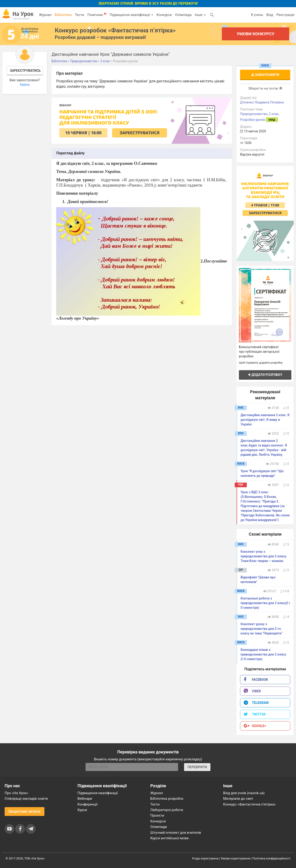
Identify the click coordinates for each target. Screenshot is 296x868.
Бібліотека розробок (167, 799)
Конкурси (164, 15)
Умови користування (235, 858)
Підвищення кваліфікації (131, 15)
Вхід (270, 15)
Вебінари (85, 799)
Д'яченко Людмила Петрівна (262, 102)
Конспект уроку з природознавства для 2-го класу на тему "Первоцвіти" (261, 629)
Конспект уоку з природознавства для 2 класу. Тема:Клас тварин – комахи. (264, 556)
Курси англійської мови (170, 838)
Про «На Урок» (16, 793)
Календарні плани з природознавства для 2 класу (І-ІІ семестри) (263, 654)
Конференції (88, 804)
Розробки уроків (253, 120)
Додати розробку (265, 375)
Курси (82, 810)
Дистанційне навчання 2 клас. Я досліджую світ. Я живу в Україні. (265, 420)
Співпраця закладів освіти (26, 799)
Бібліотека (63, 15)
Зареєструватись (25, 71)
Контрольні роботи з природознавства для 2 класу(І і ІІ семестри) (265, 603)
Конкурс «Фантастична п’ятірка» (249, 804)
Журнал (45, 15)
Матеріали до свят (238, 799)
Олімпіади (159, 827)
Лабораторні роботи (167, 810)
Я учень (257, 15)
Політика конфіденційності (271, 858)
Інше (200, 15)
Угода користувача (205, 858)
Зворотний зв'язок (25, 811)
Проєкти (157, 815)
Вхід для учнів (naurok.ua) (244, 793)
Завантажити (265, 75)
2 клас (274, 114)
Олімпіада (183, 15)
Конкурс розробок (115, 30)
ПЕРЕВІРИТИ (197, 767)
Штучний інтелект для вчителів (176, 833)
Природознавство (254, 114)
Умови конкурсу (256, 34)
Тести (80, 15)
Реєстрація (285, 15)
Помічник (97, 15)
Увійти (25, 85)
